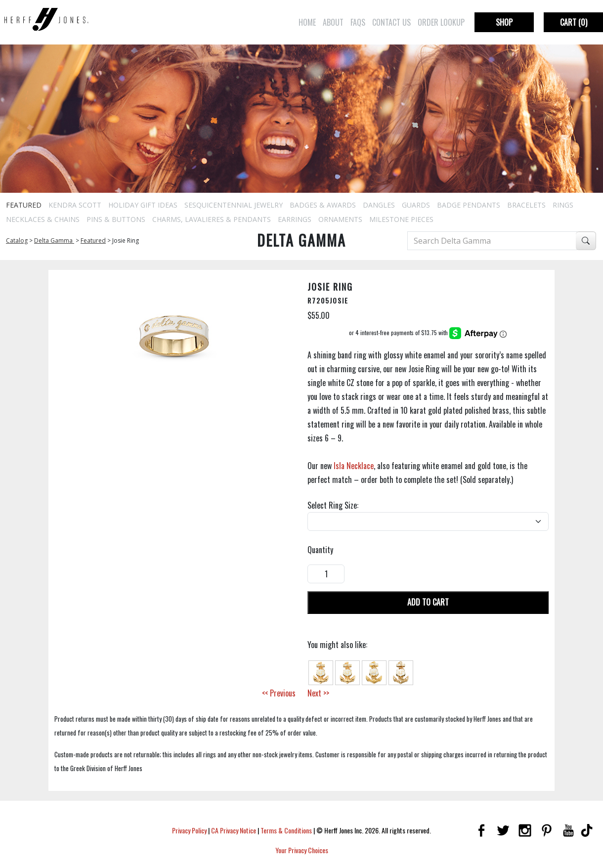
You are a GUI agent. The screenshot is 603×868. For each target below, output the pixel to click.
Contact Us (391, 22)
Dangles (379, 205)
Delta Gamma (54, 240)
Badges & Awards (323, 205)
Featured (24, 205)
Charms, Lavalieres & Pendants (212, 219)
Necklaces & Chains (43, 219)
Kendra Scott (75, 205)
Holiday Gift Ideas (143, 205)
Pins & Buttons (116, 219)
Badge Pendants (469, 205)
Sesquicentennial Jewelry (234, 205)
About (333, 22)
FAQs (358, 22)
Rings (563, 205)
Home (307, 22)
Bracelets (526, 205)
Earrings (295, 219)
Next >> (318, 693)
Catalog (17, 240)
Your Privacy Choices (302, 850)
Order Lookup (441, 22)
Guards (416, 205)
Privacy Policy (189, 830)
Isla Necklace (354, 466)
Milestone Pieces (401, 219)
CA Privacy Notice (234, 830)
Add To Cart (428, 602)
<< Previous (279, 693)
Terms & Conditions (286, 830)
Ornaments (340, 219)
